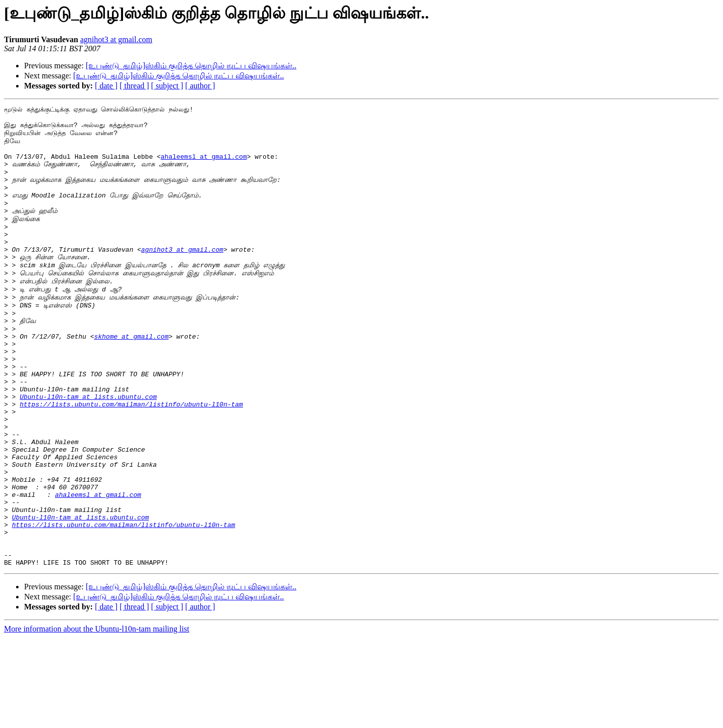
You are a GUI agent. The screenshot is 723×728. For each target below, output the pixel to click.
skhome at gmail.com (131, 381)
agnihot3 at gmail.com (116, 39)
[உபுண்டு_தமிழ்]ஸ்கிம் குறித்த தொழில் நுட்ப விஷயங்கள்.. (191, 66)
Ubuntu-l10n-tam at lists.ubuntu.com (88, 454)
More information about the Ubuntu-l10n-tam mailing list (97, 719)
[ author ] (200, 86)
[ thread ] (134, 86)
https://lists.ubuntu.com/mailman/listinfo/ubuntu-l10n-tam (131, 463)
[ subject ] (167, 86)
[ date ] (106, 86)
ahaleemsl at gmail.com (204, 167)
